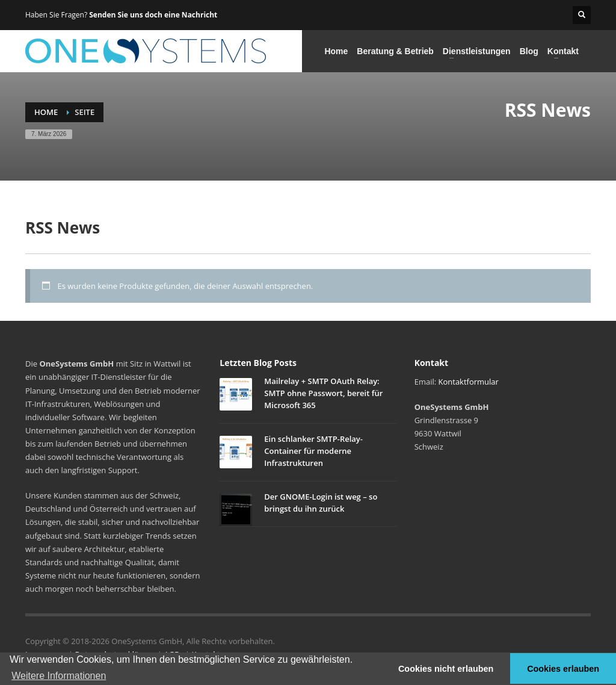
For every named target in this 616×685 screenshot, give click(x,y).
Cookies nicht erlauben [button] (446, 669)
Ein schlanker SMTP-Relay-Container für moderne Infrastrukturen (313, 451)
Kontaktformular (469, 382)
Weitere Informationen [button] (59, 676)
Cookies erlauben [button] (563, 669)
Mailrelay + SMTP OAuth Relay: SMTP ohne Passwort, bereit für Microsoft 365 (323, 393)
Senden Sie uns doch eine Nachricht (153, 15)
